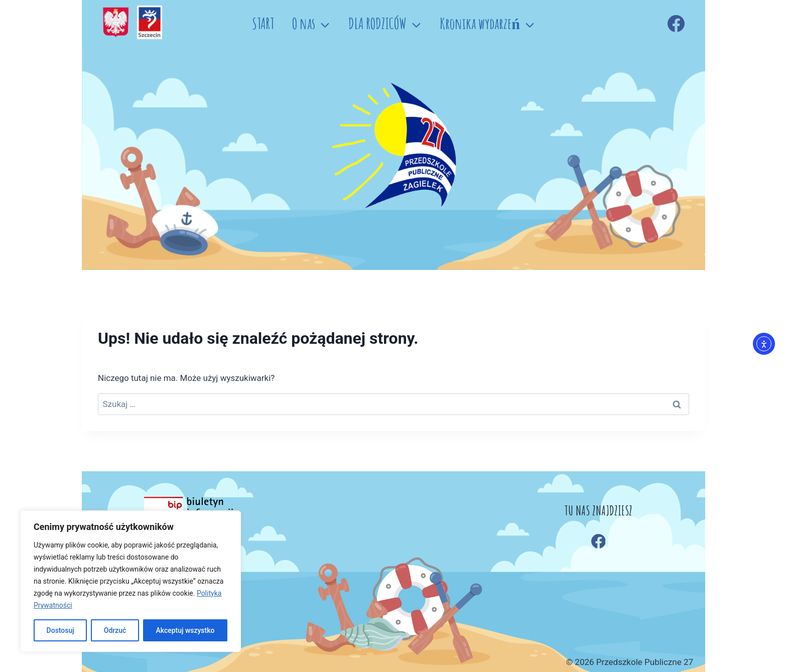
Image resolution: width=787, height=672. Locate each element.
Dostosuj (60, 630)
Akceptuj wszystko (185, 630)
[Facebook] (676, 24)
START (263, 23)
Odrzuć (115, 630)
